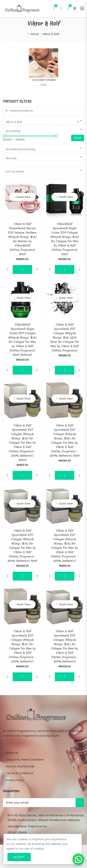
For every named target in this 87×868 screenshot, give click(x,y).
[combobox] (43, 121)
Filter (78, 138)
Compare (37, 270)
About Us (12, 753)
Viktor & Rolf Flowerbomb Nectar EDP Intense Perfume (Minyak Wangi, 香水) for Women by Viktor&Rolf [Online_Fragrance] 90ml (22, 239)
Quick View (23, 197)
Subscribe (80, 803)
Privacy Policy (15, 780)
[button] (78, 859)
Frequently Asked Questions (25, 760)
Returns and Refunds (20, 766)
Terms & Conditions (19, 773)
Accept (19, 857)
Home (35, 34)
